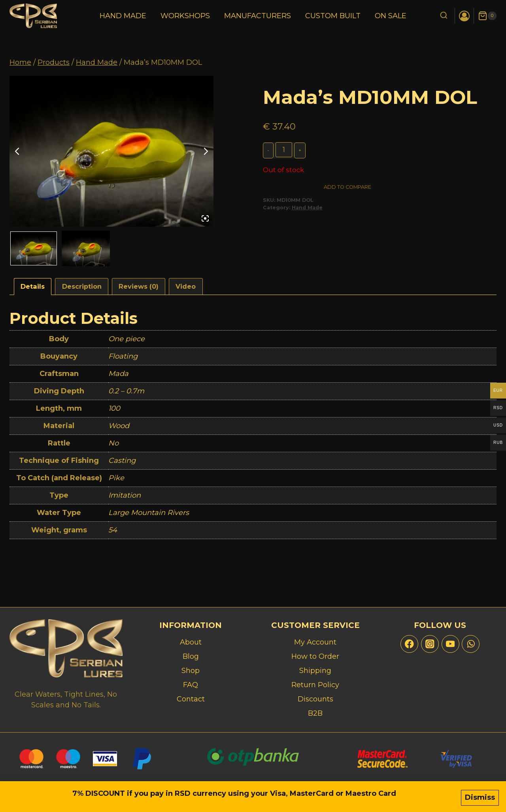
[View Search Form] (444, 16)
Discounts (315, 699)
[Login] (464, 16)
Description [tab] (82, 286)
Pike (116, 478)
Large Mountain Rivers (149, 513)
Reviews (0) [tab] (139, 286)
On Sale (391, 16)
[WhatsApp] (471, 644)
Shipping (315, 671)
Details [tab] (33, 286)
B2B (315, 713)
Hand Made (123, 16)
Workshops (185, 16)
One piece (126, 339)
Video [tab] (186, 286)
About (191, 642)
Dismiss (480, 799)
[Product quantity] (284, 150)
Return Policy (315, 685)
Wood (119, 426)
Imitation (125, 495)
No (113, 443)
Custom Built (333, 16)
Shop (191, 671)
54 (113, 530)
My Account (315, 642)
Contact (191, 699)
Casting (122, 461)
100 (114, 408)
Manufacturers (258, 16)
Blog (191, 656)
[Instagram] (430, 644)
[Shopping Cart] (487, 16)
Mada (118, 374)
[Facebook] (409, 644)
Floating (123, 356)
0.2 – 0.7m (126, 391)
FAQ (191, 685)
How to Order (315, 656)
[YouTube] (450, 644)
